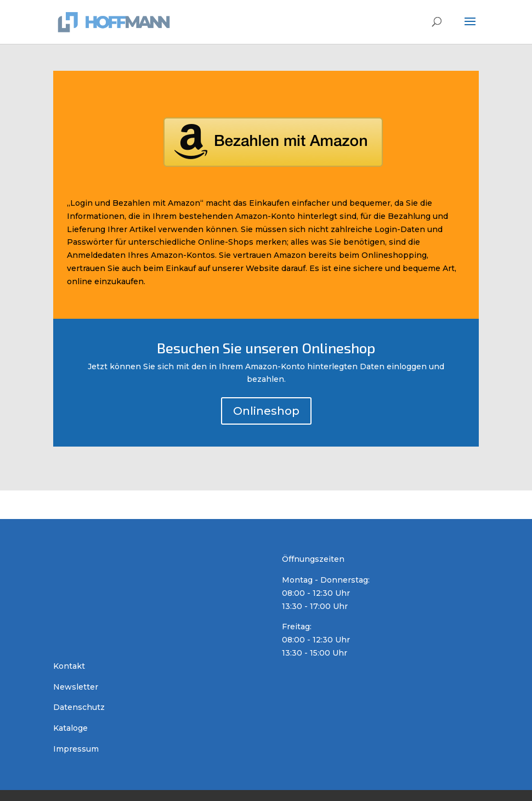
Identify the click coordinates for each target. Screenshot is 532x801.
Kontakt (69, 666)
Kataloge (70, 728)
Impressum (76, 749)
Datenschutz (79, 707)
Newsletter (76, 687)
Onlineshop (266, 411)
